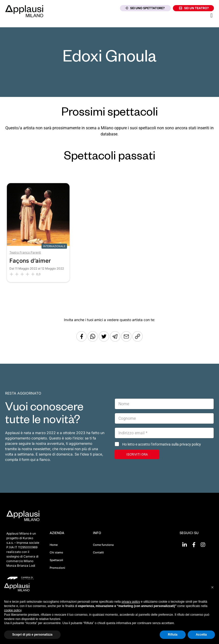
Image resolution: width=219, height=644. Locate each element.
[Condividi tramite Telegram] (116, 340)
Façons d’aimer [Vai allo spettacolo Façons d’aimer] (30, 261)
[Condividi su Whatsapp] (93, 340)
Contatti (98, 552)
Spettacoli (56, 560)
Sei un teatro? (194, 8)
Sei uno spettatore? (145, 8)
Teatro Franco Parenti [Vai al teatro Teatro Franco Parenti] (25, 252)
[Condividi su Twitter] (104, 340)
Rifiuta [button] (173, 635)
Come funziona (103, 545)
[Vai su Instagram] (203, 545)
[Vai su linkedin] (185, 545)
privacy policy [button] (131, 602)
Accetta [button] (201, 635)
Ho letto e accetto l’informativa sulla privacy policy (162, 444)
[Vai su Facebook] (194, 545)
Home (54, 545)
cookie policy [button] (13, 610)
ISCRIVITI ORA (137, 454)
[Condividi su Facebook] (81, 340)
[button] (211, 15)
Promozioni (57, 568)
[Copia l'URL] (127, 340)
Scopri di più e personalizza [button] (32, 635)
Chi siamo (56, 552)
